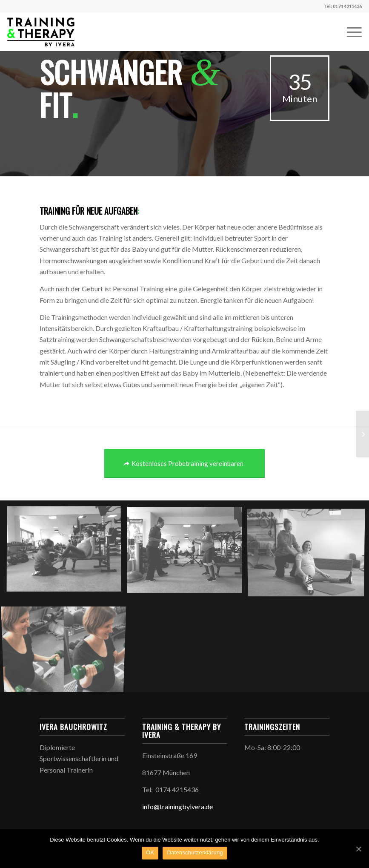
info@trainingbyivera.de (177, 806)
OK (150, 852)
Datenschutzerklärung (195, 852)
